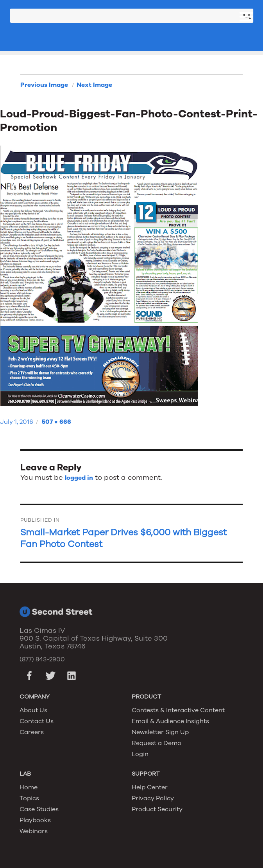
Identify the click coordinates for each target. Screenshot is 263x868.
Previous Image (44, 85)
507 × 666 (56, 422)
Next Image (94, 85)
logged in (79, 478)
